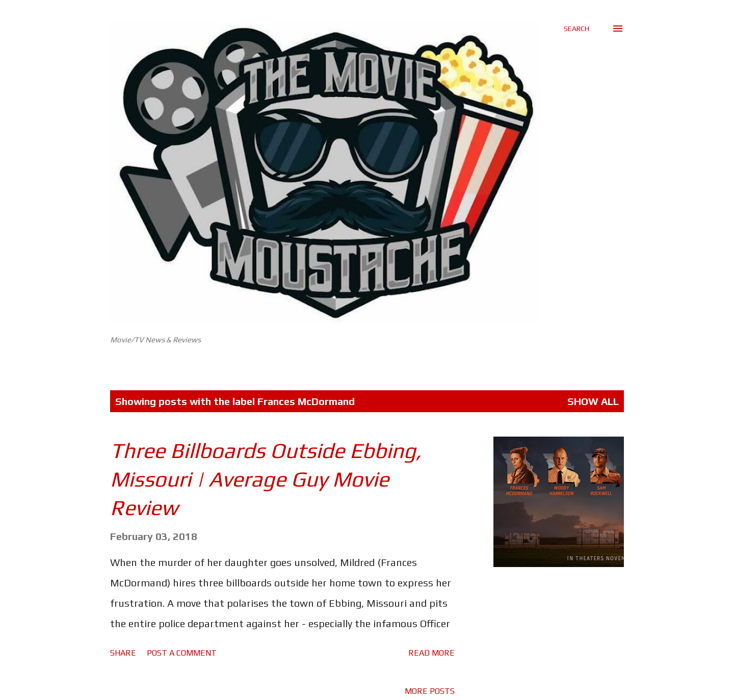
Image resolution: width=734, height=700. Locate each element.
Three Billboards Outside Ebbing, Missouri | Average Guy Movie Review (266, 479)
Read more (431, 653)
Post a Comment (182, 653)
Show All (593, 401)
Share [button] (123, 653)
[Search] (576, 29)
